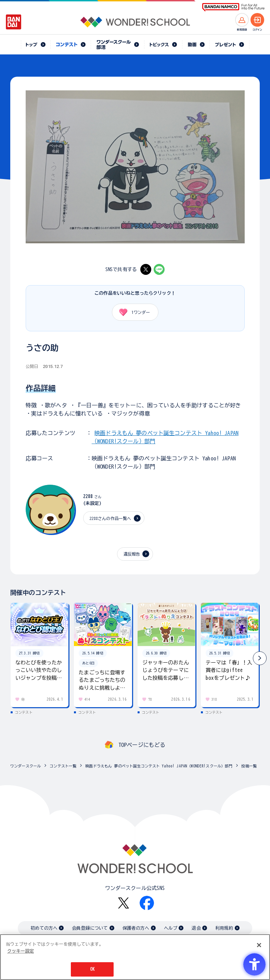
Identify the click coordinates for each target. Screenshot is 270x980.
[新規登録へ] (242, 20)
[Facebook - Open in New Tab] (147, 903)
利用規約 (224, 928)
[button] (260, 658)
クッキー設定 (21, 951)
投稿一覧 (249, 766)
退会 (196, 928)
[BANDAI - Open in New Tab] (14, 22)
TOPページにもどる (142, 745)
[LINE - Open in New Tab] (159, 269)
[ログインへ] (257, 20)
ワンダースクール (25, 766)
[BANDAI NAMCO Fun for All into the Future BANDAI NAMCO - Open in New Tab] (233, 7)
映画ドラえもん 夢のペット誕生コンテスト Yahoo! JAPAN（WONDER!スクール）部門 (159, 766)
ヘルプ (171, 928)
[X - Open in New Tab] (146, 269)
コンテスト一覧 (63, 766)
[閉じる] (259, 946)
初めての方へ (44, 928)
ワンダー (132, 312)
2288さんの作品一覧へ (111, 518)
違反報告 (132, 554)
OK (92, 970)
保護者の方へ (136, 928)
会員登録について (90, 928)
